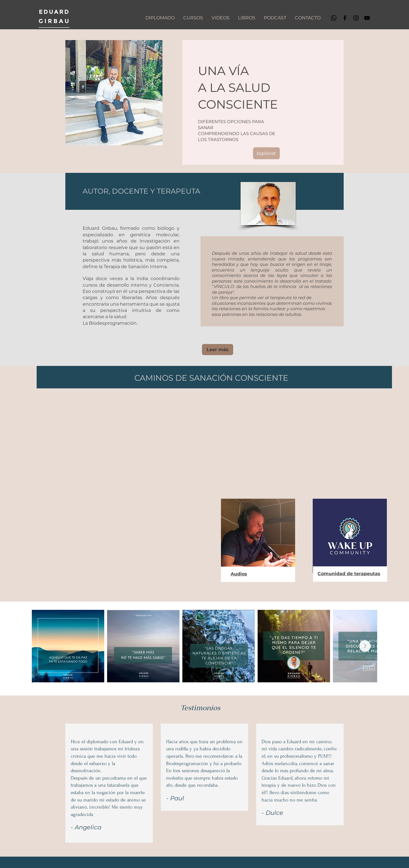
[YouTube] (367, 18)
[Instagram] (356, 18)
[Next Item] (365, 646)
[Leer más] (218, 350)
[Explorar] (266, 153)
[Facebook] (345, 18)
